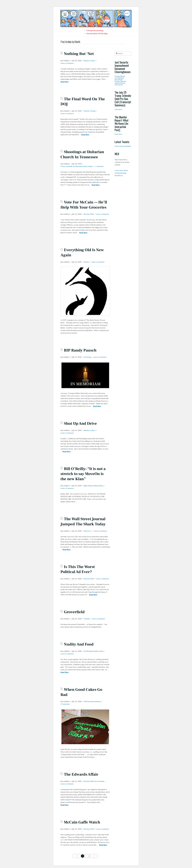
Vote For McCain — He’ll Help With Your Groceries (84, 205)
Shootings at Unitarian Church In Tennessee (82, 154)
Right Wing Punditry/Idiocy (94, 486)
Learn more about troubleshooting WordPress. (121, 173)
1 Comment (99, 166)
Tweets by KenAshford (123, 146)
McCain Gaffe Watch (82, 822)
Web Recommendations (92, 702)
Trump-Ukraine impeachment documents (120, 83)
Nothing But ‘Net (79, 54)
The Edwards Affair (81, 774)
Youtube (87, 619)
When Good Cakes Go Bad (81, 692)
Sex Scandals (99, 781)
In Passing (87, 357)
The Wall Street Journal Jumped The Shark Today (83, 522)
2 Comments (65, 704)
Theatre (86, 262)
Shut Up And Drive (80, 423)
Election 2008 (89, 579)
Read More (65, 82)
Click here (118, 110)
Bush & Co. (88, 531)
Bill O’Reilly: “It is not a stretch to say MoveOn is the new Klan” (83, 474)
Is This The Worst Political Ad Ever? (78, 569)
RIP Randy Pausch (80, 350)
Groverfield (74, 612)
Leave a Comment (67, 63)
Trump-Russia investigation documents (120, 78)
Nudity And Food (79, 644)
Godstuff (69, 166)
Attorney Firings (90, 111)
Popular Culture (89, 61)
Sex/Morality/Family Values (83, 166)
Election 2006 (89, 214)
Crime (63, 166)
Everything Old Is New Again (82, 252)
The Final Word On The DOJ (83, 102)
